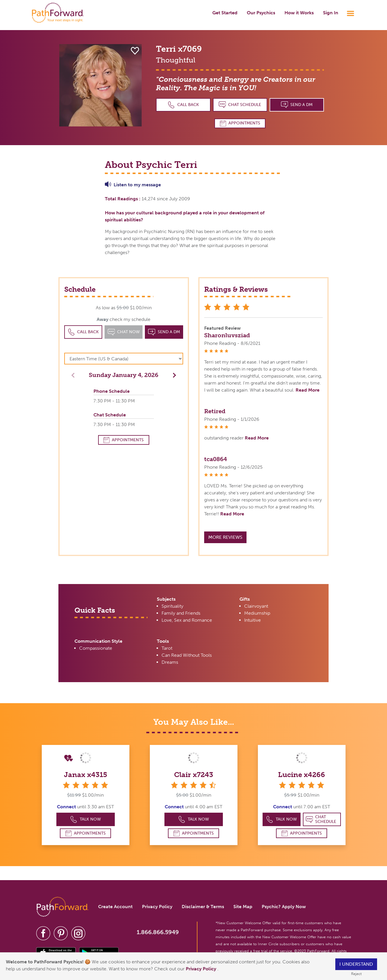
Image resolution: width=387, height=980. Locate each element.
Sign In (331, 13)
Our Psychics (261, 13)
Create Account (115, 907)
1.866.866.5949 (158, 932)
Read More (308, 390)
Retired (215, 411)
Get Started (225, 13)
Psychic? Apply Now (284, 907)
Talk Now (85, 820)
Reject (356, 974)
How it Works (299, 13)
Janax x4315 (86, 775)
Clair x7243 (194, 775)
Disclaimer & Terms (203, 907)
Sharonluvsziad (227, 335)
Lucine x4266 (302, 775)
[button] (173, 375)
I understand (356, 964)
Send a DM (297, 105)
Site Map (243, 907)
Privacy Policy (202, 969)
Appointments (240, 123)
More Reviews (225, 537)
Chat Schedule (240, 105)
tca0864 (216, 459)
